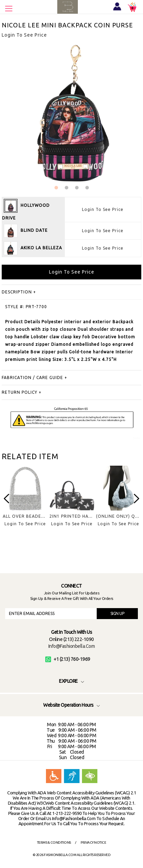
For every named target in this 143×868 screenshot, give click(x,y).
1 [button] (56, 188)
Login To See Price (103, 209)
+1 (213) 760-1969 (68, 659)
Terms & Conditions (54, 842)
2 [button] (67, 188)
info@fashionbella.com (72, 646)
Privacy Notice (93, 842)
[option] (25, 501)
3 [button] (77, 188)
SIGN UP (117, 613)
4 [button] (87, 188)
